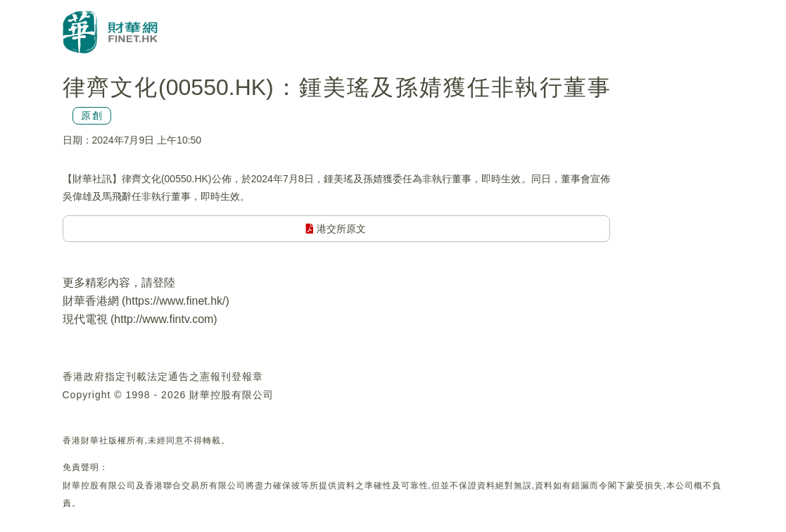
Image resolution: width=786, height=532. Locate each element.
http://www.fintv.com (164, 319)
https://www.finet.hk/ (175, 301)
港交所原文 (336, 229)
